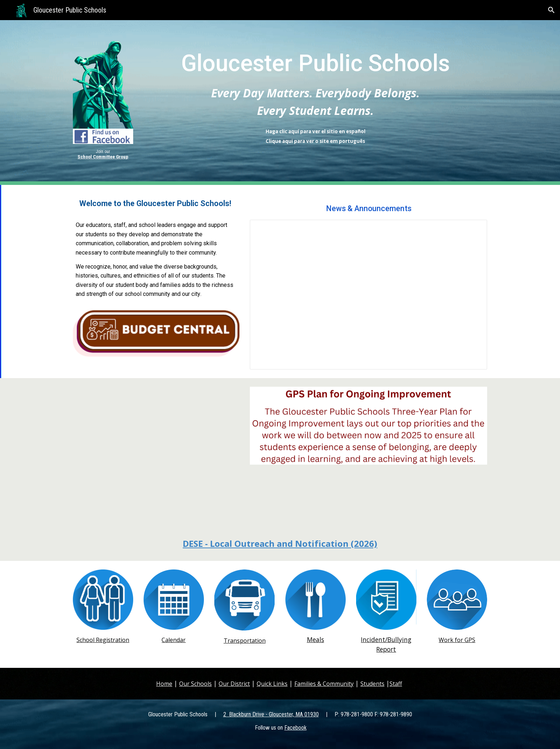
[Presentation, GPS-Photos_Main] (368, 295)
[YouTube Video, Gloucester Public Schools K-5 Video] (156, 452)
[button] (551, 10)
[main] (103, 154)
